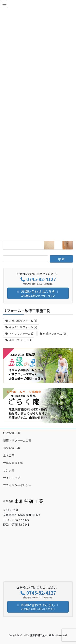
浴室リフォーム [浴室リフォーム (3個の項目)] (20, 340)
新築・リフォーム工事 (17, 440)
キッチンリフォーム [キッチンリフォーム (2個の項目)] (23, 327)
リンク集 (9, 470)
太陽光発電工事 (13, 463)
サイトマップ (12, 478)
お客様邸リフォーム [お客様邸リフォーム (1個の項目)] (23, 321)
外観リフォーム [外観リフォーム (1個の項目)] (55, 334)
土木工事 (9, 455)
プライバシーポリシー (17, 485)
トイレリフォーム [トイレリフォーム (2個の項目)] (22, 334)
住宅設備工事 (12, 433)
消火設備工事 (12, 448)
